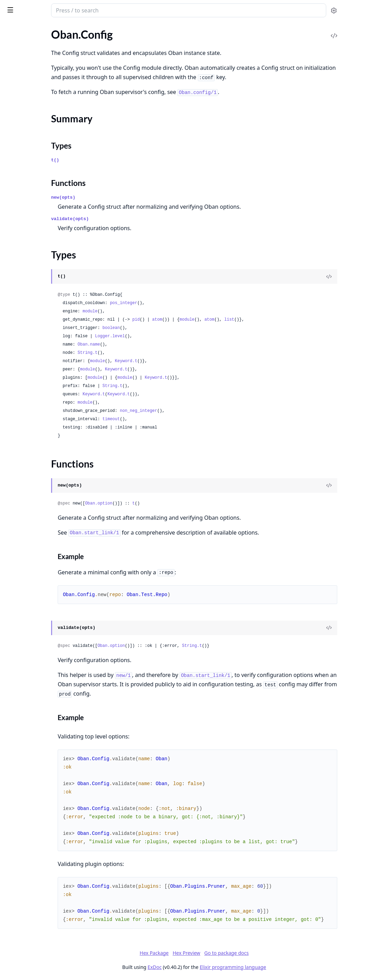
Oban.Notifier (21, 260)
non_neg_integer (212, 411)
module (163, 311)
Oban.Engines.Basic (28, 355)
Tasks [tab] (79, 30)
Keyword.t (199, 361)
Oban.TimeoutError (28, 425)
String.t (161, 353)
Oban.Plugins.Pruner (30, 143)
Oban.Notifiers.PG (27, 270)
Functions (24, 205)
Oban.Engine (20, 345)
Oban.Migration (24, 63)
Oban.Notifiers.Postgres (34, 279)
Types (19, 197)
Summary (23, 189)
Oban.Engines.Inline (29, 373)
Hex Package (206, 953)
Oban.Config (20, 176)
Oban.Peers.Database (31, 312)
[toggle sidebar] (95, 10)
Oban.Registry (22, 218)
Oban (32, 8)
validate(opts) (143, 219)
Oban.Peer (18, 303)
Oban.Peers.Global (27, 322)
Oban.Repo (18, 227)
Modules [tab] (44, 30)
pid (209, 320)
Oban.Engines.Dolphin (32, 364)
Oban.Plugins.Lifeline (30, 134)
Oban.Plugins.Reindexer (33, 153)
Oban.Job (16, 54)
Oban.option (172, 503)
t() (128, 160)
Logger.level (183, 336)
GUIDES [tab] (14, 30)
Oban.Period (20, 73)
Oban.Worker (21, 91)
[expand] (97, 46)
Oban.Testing (20, 82)
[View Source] (359, 276)
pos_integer (197, 303)
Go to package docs (278, 953)
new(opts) (136, 197)
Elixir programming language (284, 967)
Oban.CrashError (25, 407)
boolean (184, 328)
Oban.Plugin (20, 115)
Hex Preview (238, 953)
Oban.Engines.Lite (26, 383)
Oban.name (162, 345)
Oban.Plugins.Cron (27, 125)
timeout (184, 419)
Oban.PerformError (28, 416)
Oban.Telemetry (24, 236)
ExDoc (206, 967)
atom (230, 320)
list (303, 320)
